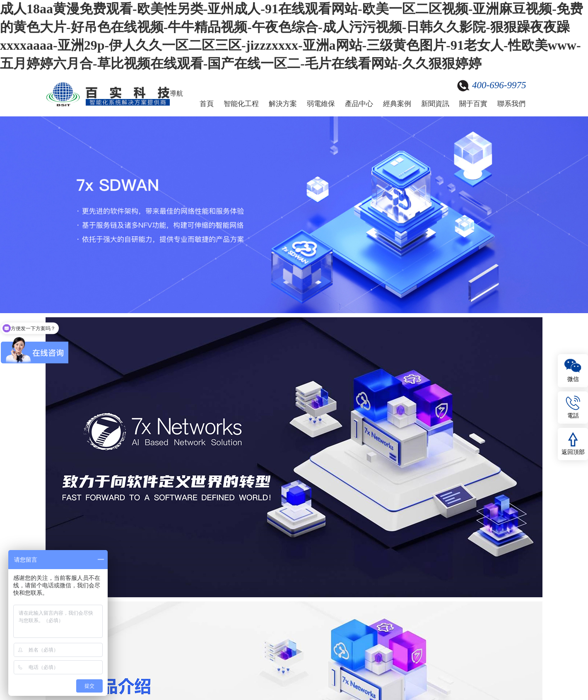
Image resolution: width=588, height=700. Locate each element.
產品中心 (359, 104)
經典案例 (397, 104)
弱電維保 (321, 104)
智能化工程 (241, 104)
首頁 (207, 104)
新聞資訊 (435, 104)
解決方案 (283, 104)
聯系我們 (511, 104)
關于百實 (473, 104)
